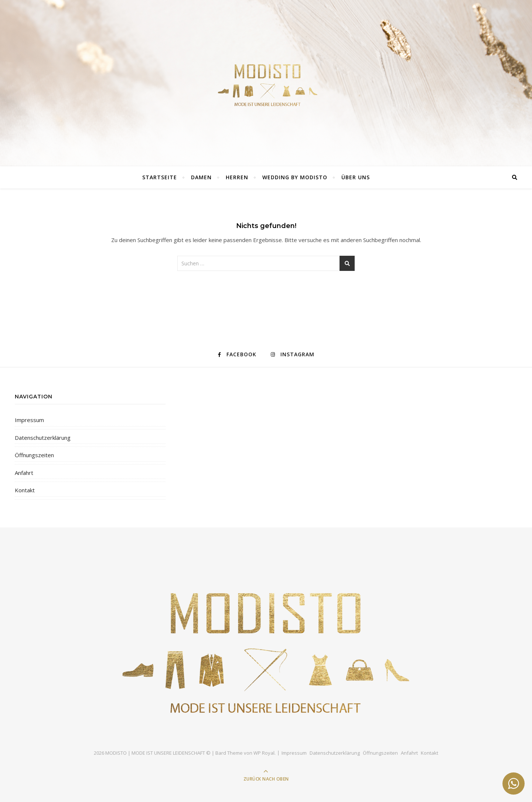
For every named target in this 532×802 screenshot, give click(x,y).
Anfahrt (24, 473)
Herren (237, 177)
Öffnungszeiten (34, 455)
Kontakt (25, 490)
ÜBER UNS (356, 177)
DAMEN (201, 177)
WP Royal (264, 753)
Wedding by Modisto (295, 177)
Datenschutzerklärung (43, 438)
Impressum (29, 420)
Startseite (160, 177)
